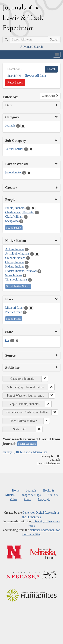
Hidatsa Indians (15, 267)
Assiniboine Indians (17, 254)
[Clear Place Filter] (31, 308)
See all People (14, 228)
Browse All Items (36, 76)
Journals (10, 125)
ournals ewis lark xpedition (23, 17)
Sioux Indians (14, 275)
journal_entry (13, 172)
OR (7, 340)
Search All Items (27, 444)
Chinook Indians (15, 258)
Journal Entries (14, 149)
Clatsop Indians (15, 262)
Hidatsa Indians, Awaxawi (21, 271)
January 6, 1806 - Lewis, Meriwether (25, 452)
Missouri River (14, 308)
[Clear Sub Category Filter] (31, 149)
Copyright (44, 499)
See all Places (14, 319)
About (27, 499)
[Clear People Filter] (33, 208)
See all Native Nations (18, 286)
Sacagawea (12, 221)
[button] (45, 379)
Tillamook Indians (16, 279)
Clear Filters (50, 96)
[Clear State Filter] (17, 341)
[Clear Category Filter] (23, 126)
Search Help (15, 76)
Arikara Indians (15, 249)
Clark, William (14, 217)
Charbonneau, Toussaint (20, 212)
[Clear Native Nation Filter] (37, 254)
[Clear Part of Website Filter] (29, 173)
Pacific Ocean (14, 312)
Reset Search (15, 82)
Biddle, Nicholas (15, 208)
